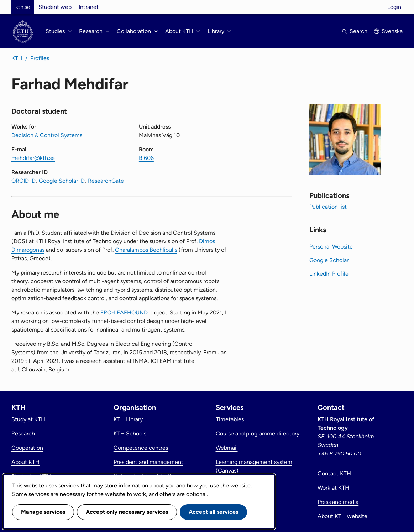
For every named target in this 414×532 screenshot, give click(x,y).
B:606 (146, 158)
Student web (55, 7)
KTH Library (128, 419)
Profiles (40, 58)
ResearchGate (106, 181)
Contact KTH (334, 473)
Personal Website (331, 247)
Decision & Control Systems (47, 135)
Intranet (89, 7)
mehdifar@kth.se (33, 158)
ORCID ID (23, 181)
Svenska (392, 31)
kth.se (23, 7)
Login (394, 7)
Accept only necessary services (127, 512)
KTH (17, 58)
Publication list (328, 207)
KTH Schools (130, 434)
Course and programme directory (258, 434)
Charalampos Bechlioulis (146, 250)
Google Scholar (329, 260)
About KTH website (342, 516)
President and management (148, 462)
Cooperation (27, 448)
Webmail (227, 448)
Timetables (230, 419)
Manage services (43, 512)
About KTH (25, 462)
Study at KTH (28, 419)
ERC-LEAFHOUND (124, 312)
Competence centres (141, 448)
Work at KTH (333, 488)
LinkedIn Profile (329, 274)
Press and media (338, 502)
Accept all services (213, 512)
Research (23, 434)
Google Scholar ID (62, 181)
